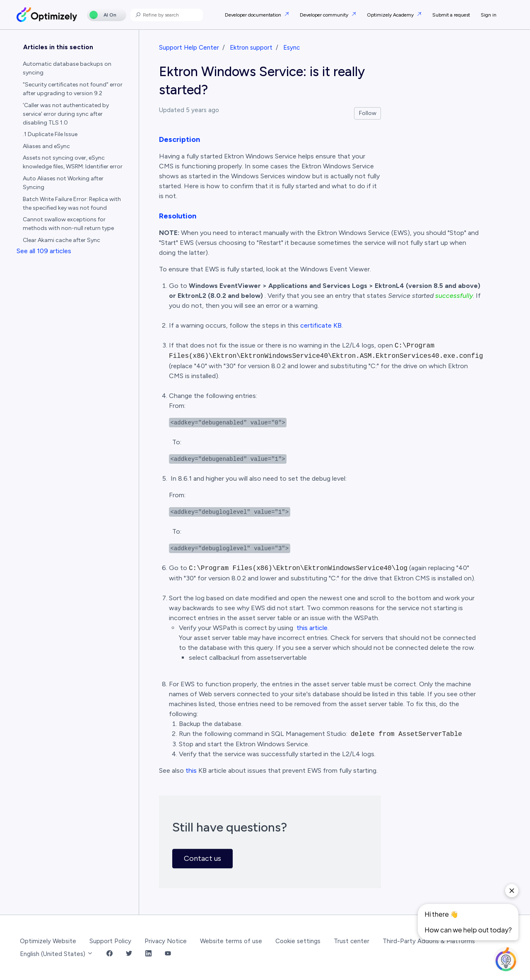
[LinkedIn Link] (148, 954)
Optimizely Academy (391, 15)
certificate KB (321, 325)
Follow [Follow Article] (368, 113)
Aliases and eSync (46, 146)
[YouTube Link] (168, 954)
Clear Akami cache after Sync (61, 240)
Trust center (352, 941)
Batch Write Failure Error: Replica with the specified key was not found (72, 204)
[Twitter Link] (129, 954)
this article (312, 628)
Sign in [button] (489, 15)
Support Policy (110, 941)
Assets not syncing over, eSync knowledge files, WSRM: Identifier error (73, 162)
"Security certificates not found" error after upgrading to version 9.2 (73, 89)
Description (179, 139)
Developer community (325, 15)
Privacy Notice (166, 941)
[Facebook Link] (110, 954)
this (191, 770)
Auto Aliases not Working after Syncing (63, 183)
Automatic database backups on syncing (67, 68)
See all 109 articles (44, 251)
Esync (291, 48)
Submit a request (451, 15)
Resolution (178, 216)
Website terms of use (231, 941)
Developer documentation (254, 15)
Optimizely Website (48, 941)
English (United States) (57, 954)
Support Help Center (189, 48)
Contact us (202, 858)
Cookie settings (298, 941)
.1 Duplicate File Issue (50, 134)
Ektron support (251, 48)
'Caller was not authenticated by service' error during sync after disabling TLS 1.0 (66, 114)
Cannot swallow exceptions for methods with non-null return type (68, 224)
